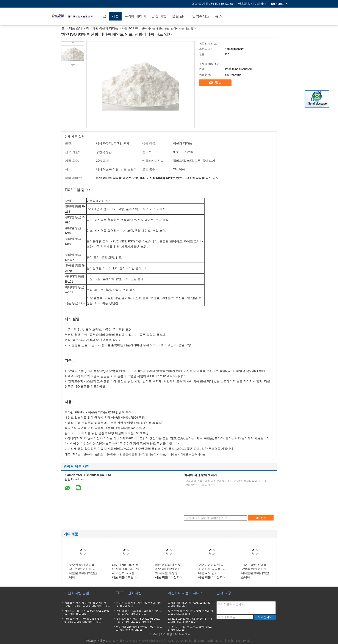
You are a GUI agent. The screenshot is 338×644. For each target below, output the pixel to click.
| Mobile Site (182, 634)
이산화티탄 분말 (77, 593)
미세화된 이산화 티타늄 (102, 28)
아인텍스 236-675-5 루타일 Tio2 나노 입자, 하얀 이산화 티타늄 (139, 628)
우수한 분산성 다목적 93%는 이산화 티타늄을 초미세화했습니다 (83, 571)
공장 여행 (159, 16)
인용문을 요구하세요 (252, 4)
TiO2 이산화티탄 (129, 593)
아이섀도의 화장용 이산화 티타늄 (186, 454)
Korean (282, 4)
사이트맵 (167, 634)
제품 (115, 16)
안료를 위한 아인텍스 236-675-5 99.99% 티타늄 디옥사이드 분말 (83, 620)
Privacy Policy (95, 641)
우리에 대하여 (135, 16)
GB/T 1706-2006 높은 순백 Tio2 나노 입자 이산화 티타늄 (125, 569)
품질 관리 (179, 16)
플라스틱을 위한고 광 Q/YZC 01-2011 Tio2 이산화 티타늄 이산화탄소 (138, 620)
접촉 (218, 83)
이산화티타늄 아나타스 (185, 593)
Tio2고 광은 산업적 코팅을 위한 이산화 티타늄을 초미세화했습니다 (255, 571)
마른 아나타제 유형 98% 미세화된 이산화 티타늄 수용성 (168, 569)
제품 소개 (75, 28)
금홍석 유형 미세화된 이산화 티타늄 (144, 454)
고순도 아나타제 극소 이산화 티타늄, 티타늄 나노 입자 (212, 569)
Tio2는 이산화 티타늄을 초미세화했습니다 (97, 454)
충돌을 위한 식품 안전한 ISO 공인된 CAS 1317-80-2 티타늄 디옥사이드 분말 (87, 604)
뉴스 (219, 16)
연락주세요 (201, 16)
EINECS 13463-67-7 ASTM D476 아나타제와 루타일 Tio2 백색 (190, 620)
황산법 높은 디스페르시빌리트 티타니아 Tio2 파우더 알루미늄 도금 (139, 612)
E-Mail (154, 634)
